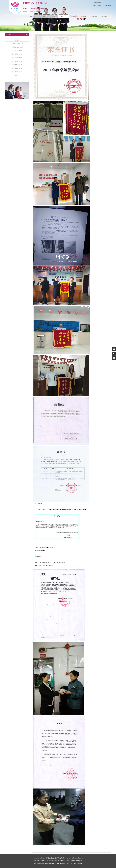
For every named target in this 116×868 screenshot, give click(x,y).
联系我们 (105, 16)
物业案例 (84, 16)
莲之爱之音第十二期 (17, 47)
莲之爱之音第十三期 (17, 44)
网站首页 (32, 16)
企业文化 (63, 16)
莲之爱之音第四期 (17, 61)
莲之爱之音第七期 (17, 54)
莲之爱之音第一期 (17, 72)
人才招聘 (94, 16)
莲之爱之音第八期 (17, 51)
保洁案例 (74, 16)
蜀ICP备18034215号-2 (64, 863)
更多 (27, 34)
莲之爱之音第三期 (17, 65)
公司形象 (53, 16)
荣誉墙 (17, 40)
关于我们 (43, 16)
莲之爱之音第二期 (17, 68)
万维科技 (80, 863)
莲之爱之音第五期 (17, 58)
